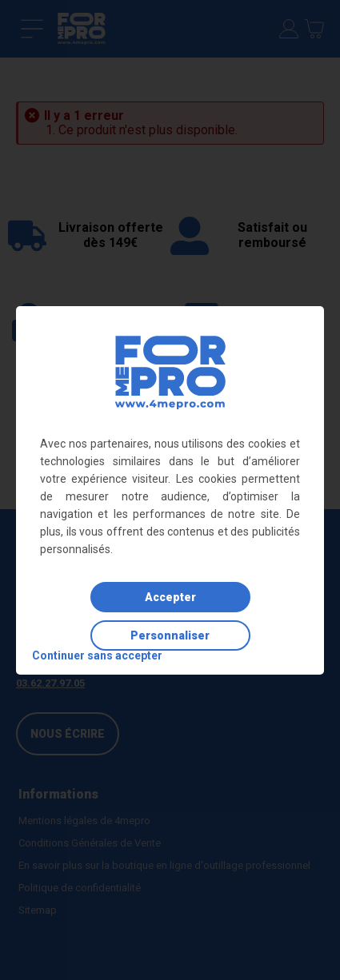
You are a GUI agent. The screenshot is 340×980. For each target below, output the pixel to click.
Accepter (170, 597)
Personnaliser (170, 635)
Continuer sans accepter (97, 655)
